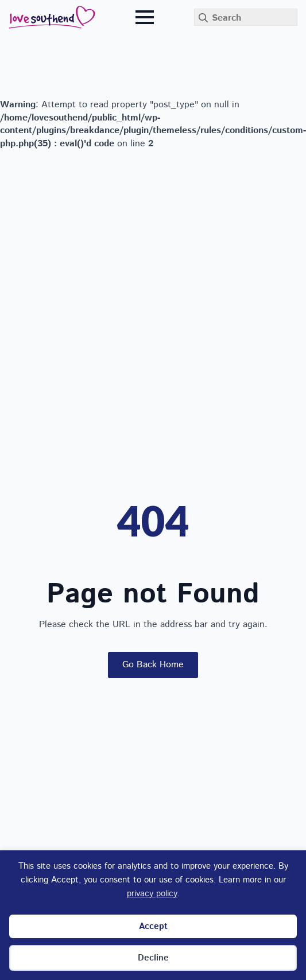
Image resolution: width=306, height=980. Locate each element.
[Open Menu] (145, 17)
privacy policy (152, 894)
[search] (203, 18)
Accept (153, 926)
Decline (153, 958)
